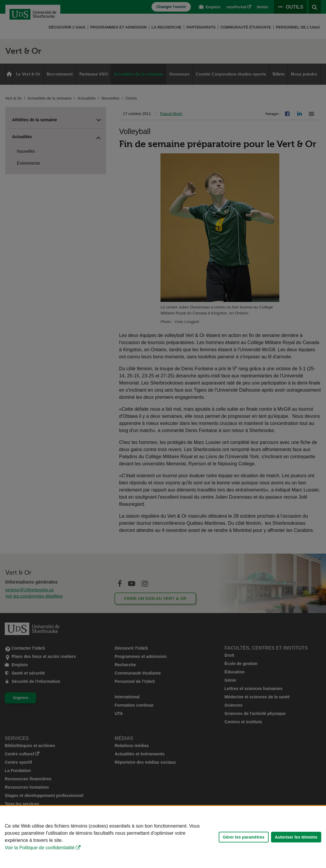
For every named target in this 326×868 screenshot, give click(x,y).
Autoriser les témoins (296, 837)
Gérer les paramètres (244, 837)
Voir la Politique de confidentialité (40, 848)
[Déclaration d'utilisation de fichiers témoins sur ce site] (163, 837)
